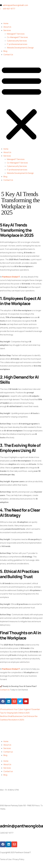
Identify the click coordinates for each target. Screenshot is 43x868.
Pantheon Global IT (11, 277)
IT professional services (17, 44)
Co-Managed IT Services (17, 37)
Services (7, 30)
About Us (7, 27)
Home (6, 23)
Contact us (8, 752)
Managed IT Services (16, 34)
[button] (21, 103)
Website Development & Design (20, 48)
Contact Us (8, 55)
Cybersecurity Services (17, 41)
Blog (5, 51)
